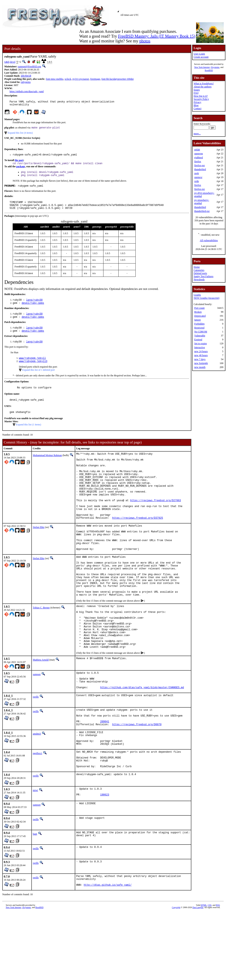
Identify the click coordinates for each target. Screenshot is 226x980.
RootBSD (209, 70)
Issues (197, 90)
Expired (198, 340)
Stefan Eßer (39, 554)
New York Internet (202, 67)
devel (13, 62)
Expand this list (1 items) (29, 437)
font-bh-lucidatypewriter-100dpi (117, 79)
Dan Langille (198, 975)
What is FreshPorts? (204, 84)
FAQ (196, 93)
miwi (35, 855)
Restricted (199, 328)
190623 (105, 861)
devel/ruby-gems (33, 310)
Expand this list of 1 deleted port (39, 380)
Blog (196, 105)
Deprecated (200, 316)
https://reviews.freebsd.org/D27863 (155, 523)
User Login (199, 54)
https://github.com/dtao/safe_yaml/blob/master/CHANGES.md (142, 741)
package (21, 170)
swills (36, 751)
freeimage (95, 79)
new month (200, 367)
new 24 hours (201, 351)
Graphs (197, 295)
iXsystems (215, 67)
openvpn (198, 154)
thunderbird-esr (202, 211)
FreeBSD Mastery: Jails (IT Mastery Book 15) (157, 36)
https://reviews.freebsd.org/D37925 (138, 544)
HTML (204, 973)
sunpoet (37, 724)
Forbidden (199, 324)
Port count (199, 308)
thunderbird (200, 169)
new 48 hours (201, 355)
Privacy (197, 102)
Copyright (176, 975)
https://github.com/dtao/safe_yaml (27, 92)
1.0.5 (7, 62)
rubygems (26, 82)
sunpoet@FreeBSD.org (29, 66)
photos (145, 41)
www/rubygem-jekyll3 (33, 371)
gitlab (197, 150)
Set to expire (201, 343)
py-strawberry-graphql (202, 202)
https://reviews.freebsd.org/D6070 (137, 782)
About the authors (203, 87)
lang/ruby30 (34, 307)
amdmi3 (37, 791)
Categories (199, 270)
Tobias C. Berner (41, 648)
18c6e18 (26, 76)
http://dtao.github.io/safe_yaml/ (108, 953)
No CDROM (201, 332)
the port (19, 163)
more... (197, 134)
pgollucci (37, 814)
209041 (105, 778)
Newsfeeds (199, 279)
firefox (198, 161)
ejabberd (198, 158)
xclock (68, 79)
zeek (197, 173)
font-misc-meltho (55, 79)
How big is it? (201, 96)
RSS (218, 973)
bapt (35, 899)
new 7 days (200, 359)
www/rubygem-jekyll (32, 368)
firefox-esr (200, 165)
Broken (198, 312)
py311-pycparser (81, 79)
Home (197, 267)
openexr (198, 177)
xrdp (197, 181)
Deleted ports (200, 273)
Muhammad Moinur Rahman (47, 467)
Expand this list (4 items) (20, 135)
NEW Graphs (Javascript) (206, 298)
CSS (210, 973)
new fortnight (201, 363)
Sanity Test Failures (203, 276)
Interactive (200, 347)
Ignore (197, 320)
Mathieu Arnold (41, 710)
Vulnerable (200, 336)
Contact (197, 108)
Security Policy (201, 99)
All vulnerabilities (209, 240)
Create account (201, 57)
